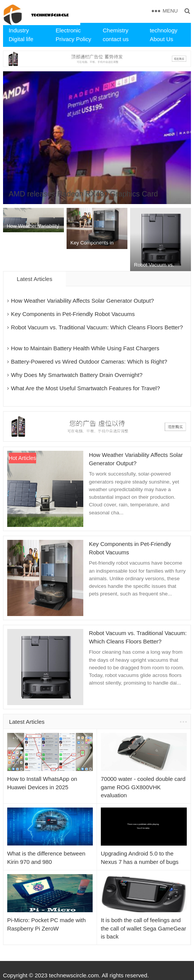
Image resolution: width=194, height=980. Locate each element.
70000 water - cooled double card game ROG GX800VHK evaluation (143, 787)
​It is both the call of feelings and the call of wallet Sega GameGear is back (143, 928)
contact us (116, 39)
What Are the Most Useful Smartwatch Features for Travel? (86, 388)
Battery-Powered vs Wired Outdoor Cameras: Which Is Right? (89, 362)
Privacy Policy (73, 39)
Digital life (21, 39)
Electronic (68, 30)
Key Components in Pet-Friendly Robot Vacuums (73, 314)
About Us (162, 39)
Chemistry (116, 30)
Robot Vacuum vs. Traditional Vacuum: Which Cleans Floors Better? (97, 327)
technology (164, 30)
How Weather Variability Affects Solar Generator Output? (83, 301)
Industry (19, 30)
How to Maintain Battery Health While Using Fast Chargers (85, 348)
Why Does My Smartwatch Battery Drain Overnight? (77, 375)
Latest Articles (27, 722)
